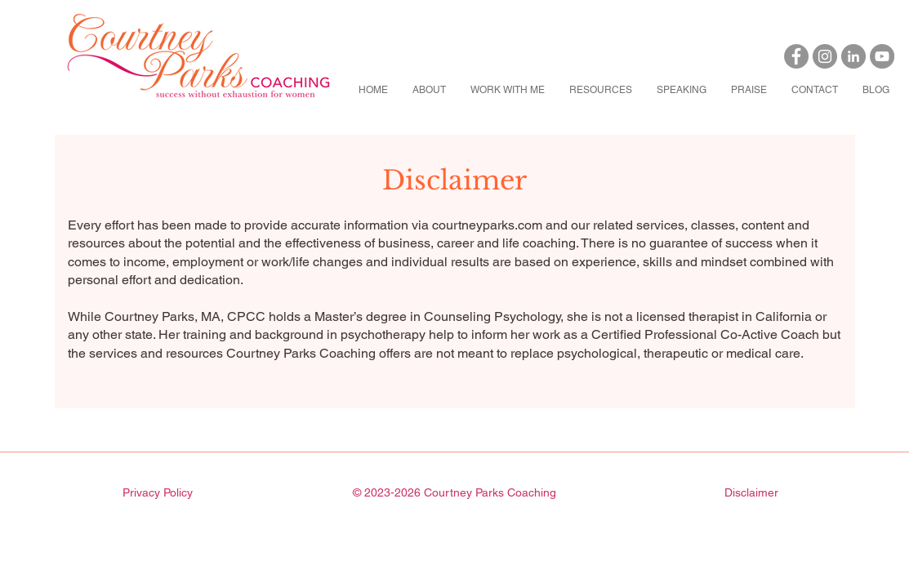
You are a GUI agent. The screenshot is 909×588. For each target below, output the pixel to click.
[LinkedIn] (853, 56)
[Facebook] (796, 56)
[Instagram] (825, 56)
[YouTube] (882, 56)
